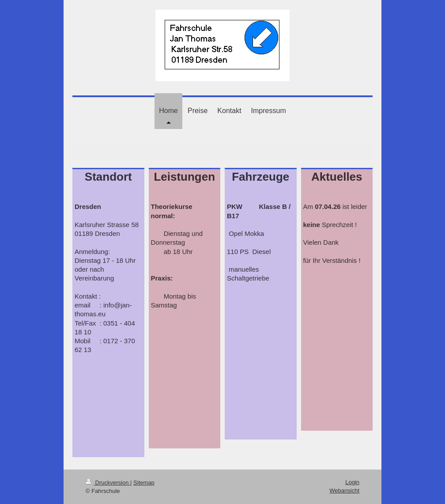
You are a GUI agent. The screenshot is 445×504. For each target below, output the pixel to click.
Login (352, 482)
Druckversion (108, 483)
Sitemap (144, 483)
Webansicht (344, 491)
